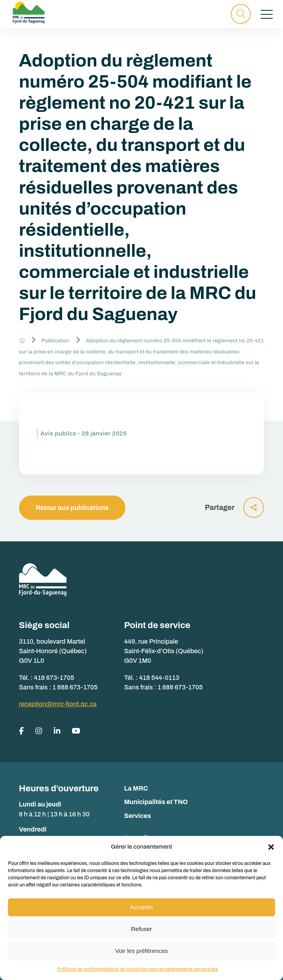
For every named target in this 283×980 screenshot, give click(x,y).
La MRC (136, 788)
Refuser (141, 929)
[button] (271, 847)
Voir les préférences (141, 951)
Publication (55, 341)
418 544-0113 (159, 678)
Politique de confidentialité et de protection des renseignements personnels (137, 969)
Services (138, 816)
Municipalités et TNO (156, 802)
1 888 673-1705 (75, 687)
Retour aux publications (72, 508)
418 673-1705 (54, 678)
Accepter (141, 907)
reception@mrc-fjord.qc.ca (58, 704)
